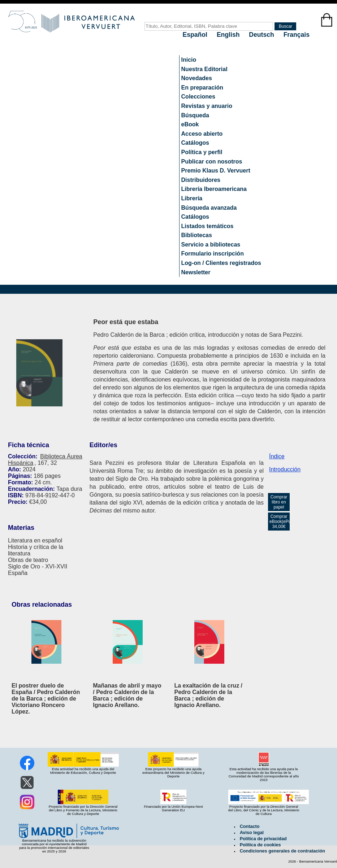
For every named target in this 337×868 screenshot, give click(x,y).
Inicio (189, 60)
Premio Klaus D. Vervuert (216, 171)
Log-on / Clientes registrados (221, 263)
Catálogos (195, 143)
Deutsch (262, 35)
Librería (192, 198)
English (229, 35)
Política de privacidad (263, 839)
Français (297, 35)
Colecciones (198, 97)
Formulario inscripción (213, 254)
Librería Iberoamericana (214, 189)
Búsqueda (195, 115)
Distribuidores (201, 180)
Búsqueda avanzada (209, 208)
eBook (190, 124)
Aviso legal (252, 833)
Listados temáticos (208, 226)
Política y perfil (202, 152)
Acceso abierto (202, 134)
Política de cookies (260, 845)
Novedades (197, 78)
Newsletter (196, 272)
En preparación (202, 88)
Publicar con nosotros (212, 162)
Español (196, 35)
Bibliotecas (197, 235)
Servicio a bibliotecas (211, 245)
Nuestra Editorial (204, 69)
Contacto (250, 826)
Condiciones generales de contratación (282, 851)
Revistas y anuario (207, 106)
